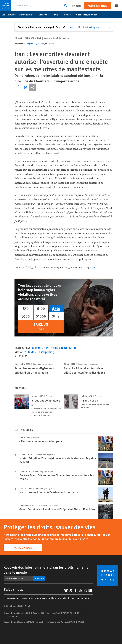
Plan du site (69, 598)
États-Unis (45, 15)
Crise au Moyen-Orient (88, 15)
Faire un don (97, 6)
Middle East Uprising (41, 352)
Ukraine (69, 15)
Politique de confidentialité (48, 598)
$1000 (41, 316)
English (30, 43)
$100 (41, 308)
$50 (26, 308)
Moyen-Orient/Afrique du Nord (51, 348)
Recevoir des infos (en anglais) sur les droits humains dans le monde (46, 570)
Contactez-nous (12, 598)
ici (95, 267)
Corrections (27, 598)
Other (56, 316)
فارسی (58, 43)
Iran (58, 15)
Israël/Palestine (28, 15)
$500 (26, 316)
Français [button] (77, 6)
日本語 (51, 43)
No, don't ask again (89, 27)
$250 (56, 308)
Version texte (83, 598)
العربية (37, 43)
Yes (72, 27)
